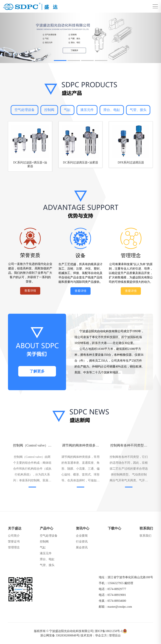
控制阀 (49, 110)
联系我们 (146, 528)
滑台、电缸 (112, 110)
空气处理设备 (25, 110)
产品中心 (47, 528)
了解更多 (37, 371)
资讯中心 (83, 528)
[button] (60, 61)
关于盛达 (15, 528)
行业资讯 (82, 542)
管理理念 (14, 547)
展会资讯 (82, 547)
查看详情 (30, 291)
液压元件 (87, 110)
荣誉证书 (14, 542)
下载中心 (114, 528)
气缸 (67, 110)
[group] (80, 38)
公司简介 (14, 536)
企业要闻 (82, 536)
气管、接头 (138, 110)
